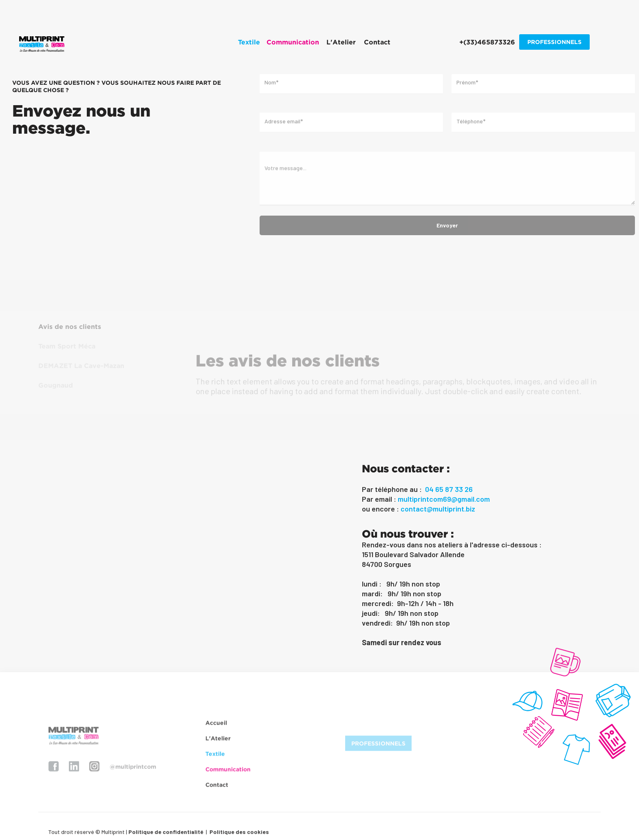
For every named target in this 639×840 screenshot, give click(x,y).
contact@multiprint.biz (438, 509)
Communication (228, 773)
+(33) (487, 42)
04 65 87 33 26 (449, 489)
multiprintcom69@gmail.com (444, 499)
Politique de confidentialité (166, 835)
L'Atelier (341, 42)
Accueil (216, 727)
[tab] (90, 326)
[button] (249, 42)
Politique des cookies (239, 835)
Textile (215, 758)
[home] (42, 44)
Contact (377, 42)
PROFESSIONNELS (554, 42)
